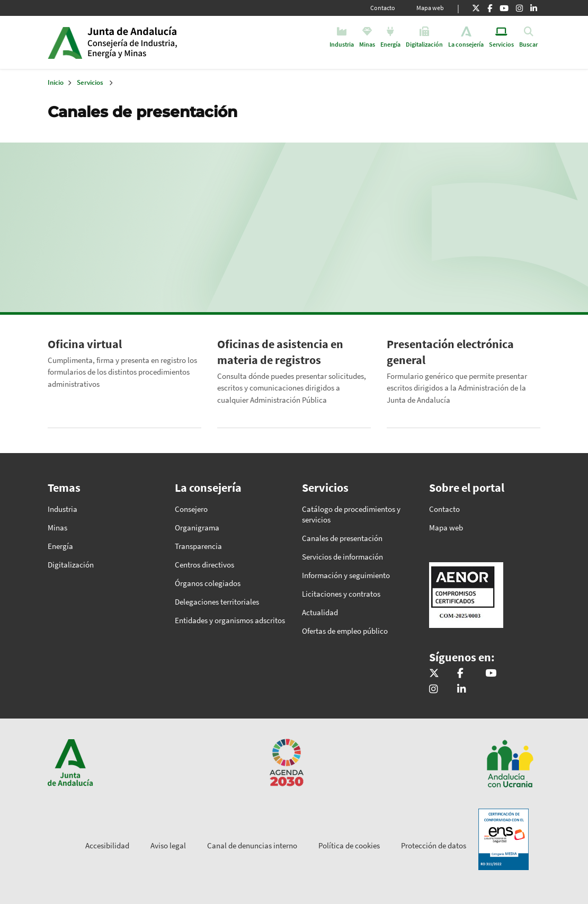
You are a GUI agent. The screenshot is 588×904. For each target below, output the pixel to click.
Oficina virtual (85, 344)
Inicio (169, 42)
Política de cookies (349, 845)
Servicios (90, 82)
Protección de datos (434, 845)
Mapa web (430, 8)
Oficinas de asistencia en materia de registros (280, 352)
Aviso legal (168, 845)
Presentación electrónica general (450, 352)
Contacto (383, 8)
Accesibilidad (107, 845)
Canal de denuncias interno (252, 845)
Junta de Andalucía (65, 42)
